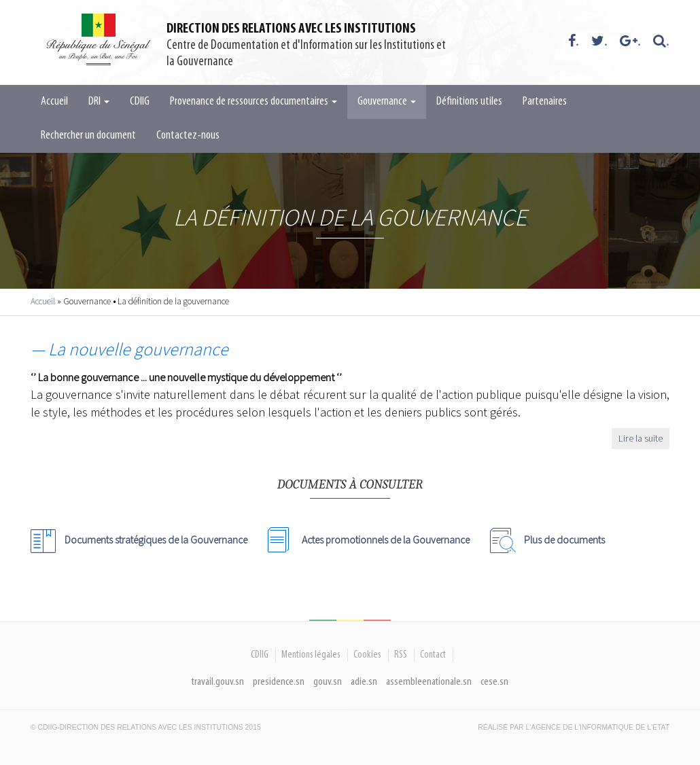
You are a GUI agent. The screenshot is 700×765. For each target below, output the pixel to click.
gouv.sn (328, 682)
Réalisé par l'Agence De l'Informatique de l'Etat (574, 727)
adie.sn (364, 682)
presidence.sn (279, 682)
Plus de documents (564, 539)
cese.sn (494, 682)
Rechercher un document (88, 136)
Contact (433, 655)
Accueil (54, 102)
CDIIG (140, 102)
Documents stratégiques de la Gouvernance (156, 539)
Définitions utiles (469, 102)
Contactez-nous (188, 136)
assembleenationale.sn (429, 682)
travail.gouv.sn (218, 682)
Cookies (367, 655)
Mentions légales (311, 655)
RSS (401, 655)
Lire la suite (641, 438)
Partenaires (545, 102)
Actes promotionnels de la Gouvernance (386, 539)
